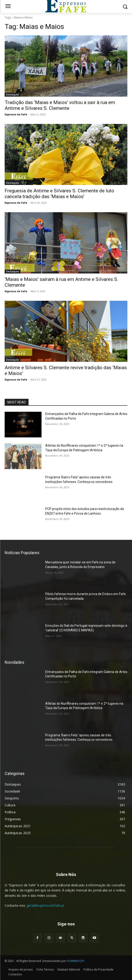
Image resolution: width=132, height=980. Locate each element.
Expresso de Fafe (16, 114)
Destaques (13, 95)
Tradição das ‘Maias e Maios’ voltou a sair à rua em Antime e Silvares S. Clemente (60, 105)
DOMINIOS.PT (76, 961)
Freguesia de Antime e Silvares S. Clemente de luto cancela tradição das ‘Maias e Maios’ (59, 194)
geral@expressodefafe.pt (45, 905)
